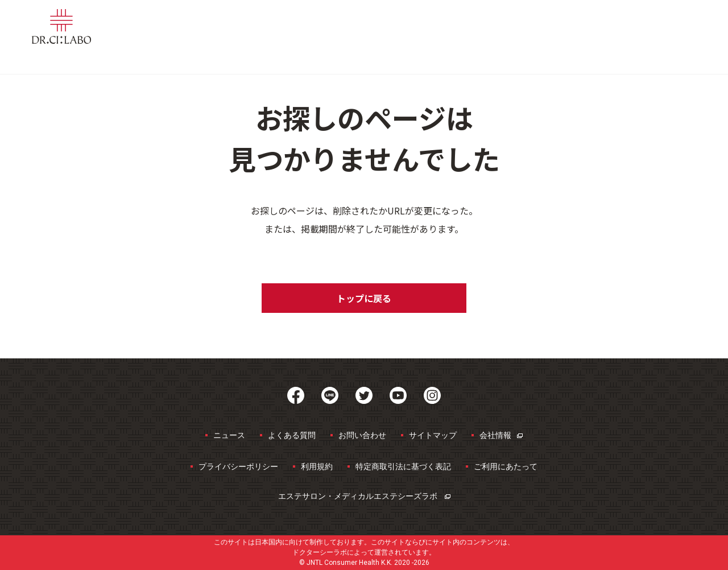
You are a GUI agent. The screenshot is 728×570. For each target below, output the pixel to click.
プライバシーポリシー (238, 466)
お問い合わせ (362, 435)
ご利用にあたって (506, 466)
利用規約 (317, 466)
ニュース (229, 435)
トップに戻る (364, 298)
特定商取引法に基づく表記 (403, 466)
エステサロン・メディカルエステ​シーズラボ (364, 496)
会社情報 (501, 435)
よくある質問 (292, 435)
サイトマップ (433, 435)
